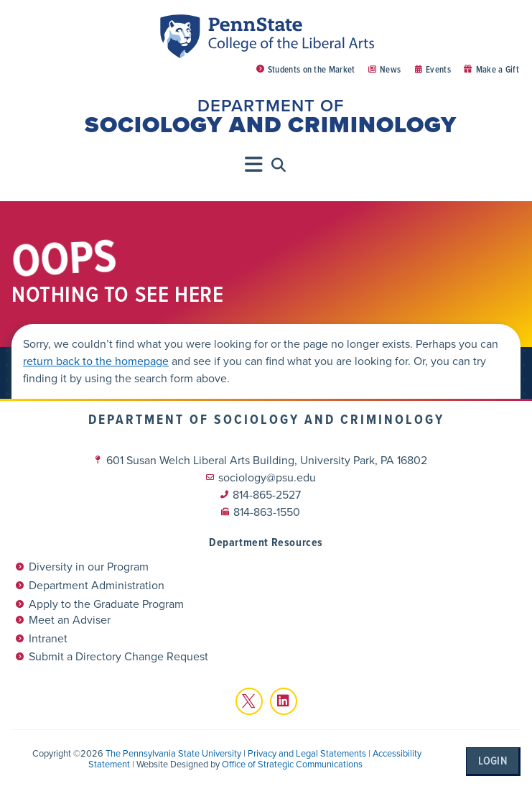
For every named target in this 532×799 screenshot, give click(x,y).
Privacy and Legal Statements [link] (307, 753)
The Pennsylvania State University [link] (173, 753)
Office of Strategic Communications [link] (292, 764)
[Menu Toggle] (254, 165)
